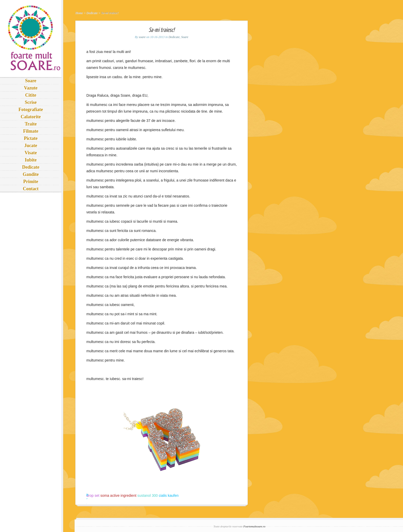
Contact (31, 189)
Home (79, 13)
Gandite (31, 174)
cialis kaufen (169, 495)
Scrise (31, 102)
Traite (31, 124)
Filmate (31, 131)
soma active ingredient (118, 495)
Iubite (31, 160)
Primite (31, 182)
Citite (31, 95)
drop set (93, 495)
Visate (31, 153)
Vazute (31, 88)
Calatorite (31, 117)
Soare (31, 81)
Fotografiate (31, 110)
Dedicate (31, 167)
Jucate (31, 146)
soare (142, 37)
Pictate (31, 138)
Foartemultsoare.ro (254, 526)
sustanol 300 (147, 495)
